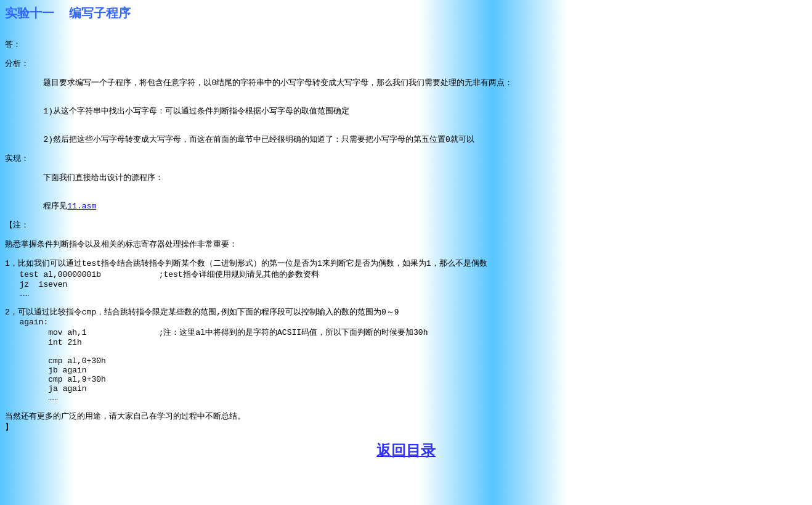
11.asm (82, 218)
